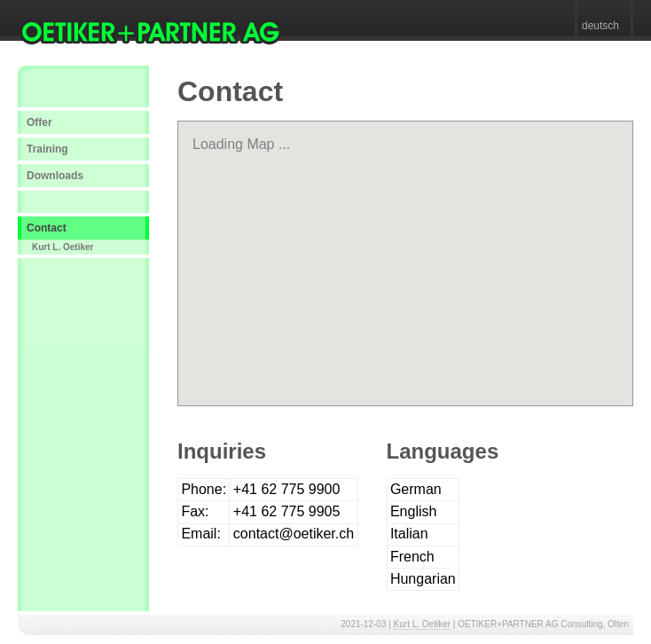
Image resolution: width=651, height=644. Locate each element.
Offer (39, 122)
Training (47, 149)
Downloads (55, 176)
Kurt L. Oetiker (63, 247)
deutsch (600, 26)
